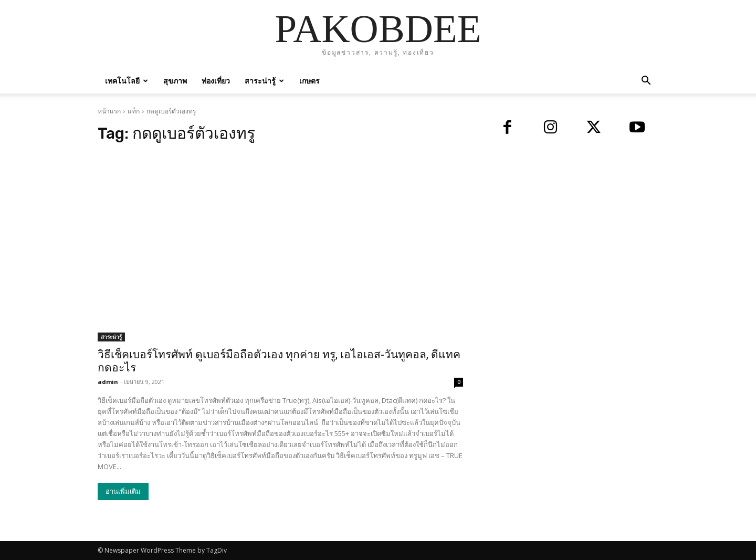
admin (108, 382)
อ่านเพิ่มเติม (123, 491)
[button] (646, 82)
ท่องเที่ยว (216, 81)
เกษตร (309, 81)
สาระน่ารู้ (264, 81)
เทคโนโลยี (127, 81)
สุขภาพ (175, 81)
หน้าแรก (109, 111)
